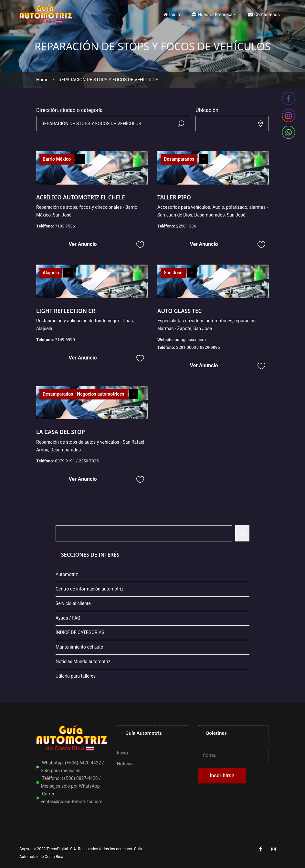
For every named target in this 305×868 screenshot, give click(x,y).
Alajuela (51, 273)
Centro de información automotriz (89, 589)
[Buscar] (242, 533)
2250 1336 (186, 226)
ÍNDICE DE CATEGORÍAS (80, 632)
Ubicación (207, 110)
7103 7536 (65, 226)
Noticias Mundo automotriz (83, 661)
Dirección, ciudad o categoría (69, 110)
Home (42, 80)
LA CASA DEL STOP (61, 432)
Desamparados (179, 159)
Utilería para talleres (76, 676)
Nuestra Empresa (212, 15)
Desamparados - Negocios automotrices (84, 394)
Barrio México (57, 159)
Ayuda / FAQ (68, 618)
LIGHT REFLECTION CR (66, 311)
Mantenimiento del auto (79, 647)
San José (173, 273)
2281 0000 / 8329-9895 (198, 347)
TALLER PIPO (174, 197)
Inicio (172, 15)
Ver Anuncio (83, 244)
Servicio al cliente (73, 603)
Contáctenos (264, 15)
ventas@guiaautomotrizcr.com (72, 802)
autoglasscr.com (190, 340)
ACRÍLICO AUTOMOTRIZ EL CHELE (81, 197)
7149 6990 (65, 340)
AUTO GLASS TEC (179, 311)
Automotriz (67, 574)
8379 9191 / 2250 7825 (77, 461)
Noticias (125, 764)
